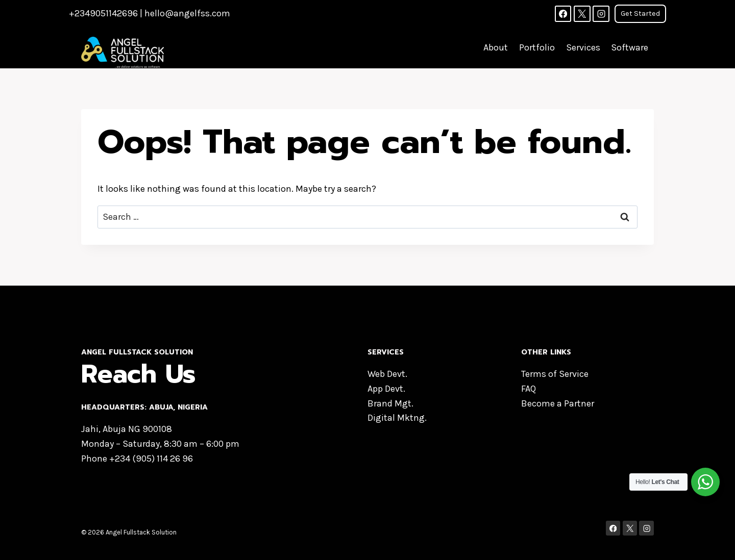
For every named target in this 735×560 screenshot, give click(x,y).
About (496, 47)
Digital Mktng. (397, 418)
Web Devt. (387, 374)
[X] (582, 14)
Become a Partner (558, 403)
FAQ (529, 389)
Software (630, 47)
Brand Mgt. (390, 403)
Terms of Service (555, 374)
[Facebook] (563, 14)
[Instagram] (601, 14)
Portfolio (537, 47)
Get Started (640, 14)
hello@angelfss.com (187, 13)
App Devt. (386, 389)
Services (583, 47)
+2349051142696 (103, 13)
